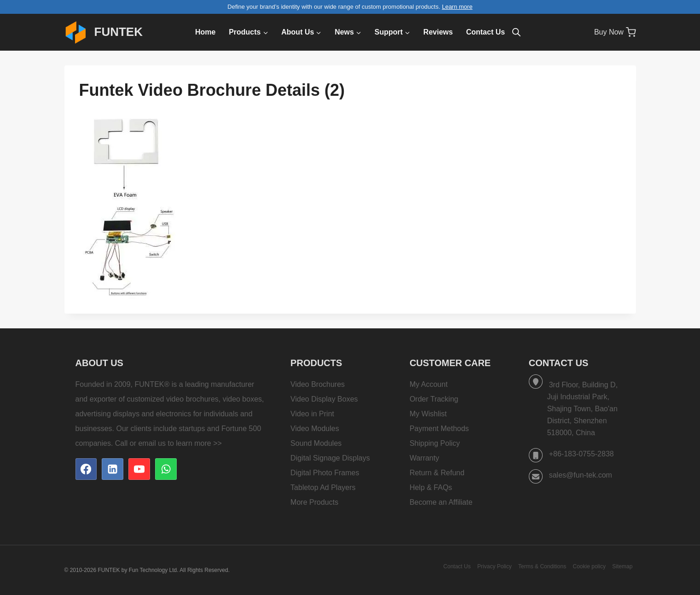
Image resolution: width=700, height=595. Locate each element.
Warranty (424, 458)
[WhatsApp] (166, 469)
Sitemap (622, 566)
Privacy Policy (495, 566)
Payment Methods (439, 429)
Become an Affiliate (441, 502)
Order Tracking (434, 399)
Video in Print (312, 414)
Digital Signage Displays (330, 458)
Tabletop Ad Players (323, 487)
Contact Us (486, 32)
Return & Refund (437, 473)
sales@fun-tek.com (581, 475)
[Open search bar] (516, 32)
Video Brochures (318, 384)
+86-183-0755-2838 (581, 454)
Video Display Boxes (324, 399)
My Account (429, 384)
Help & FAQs (431, 487)
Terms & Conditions (542, 566)
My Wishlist (428, 414)
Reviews (438, 32)
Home (205, 32)
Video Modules (315, 429)
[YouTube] (139, 469)
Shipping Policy (435, 443)
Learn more (457, 7)
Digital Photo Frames (325, 473)
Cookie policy (589, 566)
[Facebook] (86, 469)
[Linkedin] (112, 469)
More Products (314, 502)
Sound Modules (316, 443)
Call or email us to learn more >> (168, 443)
